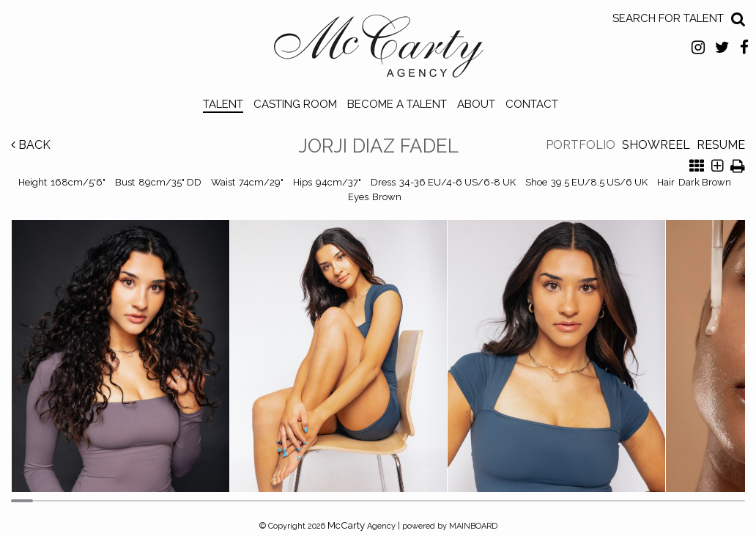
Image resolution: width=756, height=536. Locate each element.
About (476, 104)
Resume (721, 145)
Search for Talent (668, 18)
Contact (532, 104)
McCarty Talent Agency (378, 50)
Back (31, 145)
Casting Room (295, 104)
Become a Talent (397, 104)
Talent (223, 104)
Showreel (656, 145)
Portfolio (581, 145)
